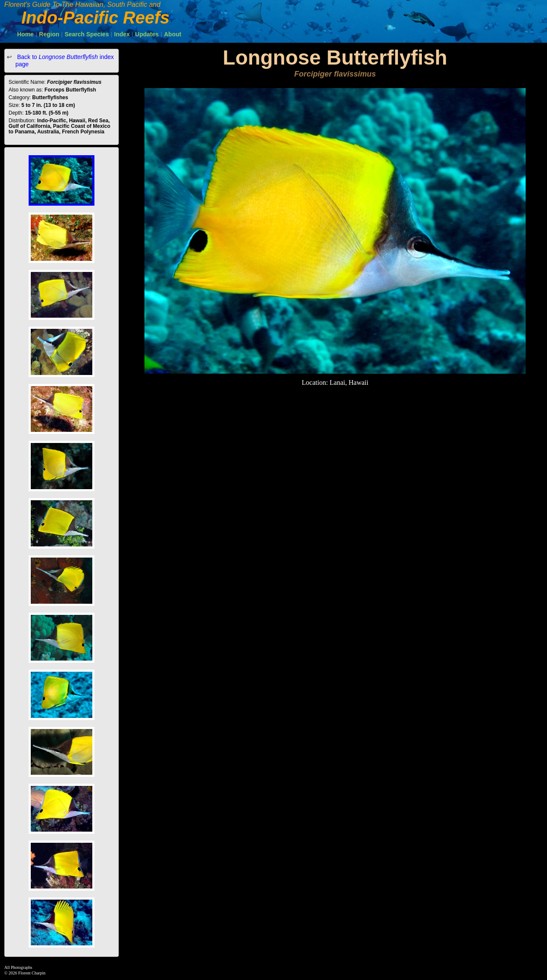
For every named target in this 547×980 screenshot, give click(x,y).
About (173, 34)
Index (122, 34)
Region (49, 34)
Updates (147, 34)
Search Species (87, 34)
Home (25, 34)
